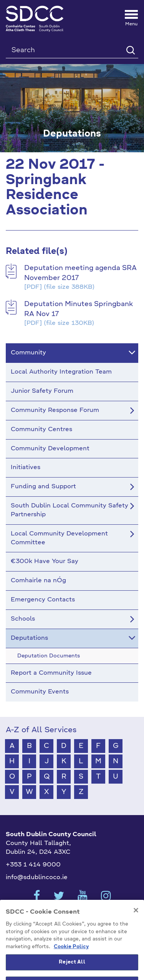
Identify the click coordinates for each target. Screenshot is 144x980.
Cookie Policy (71, 961)
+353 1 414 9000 (33, 865)
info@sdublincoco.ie (37, 878)
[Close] (136, 925)
